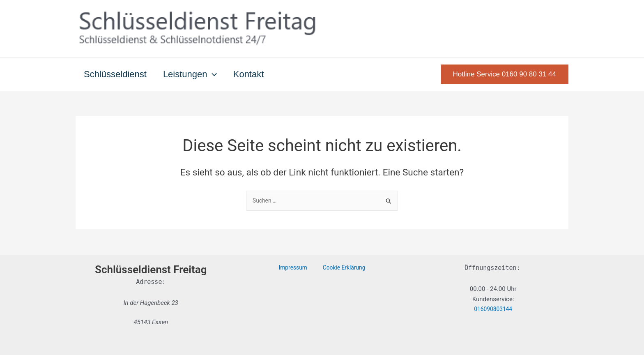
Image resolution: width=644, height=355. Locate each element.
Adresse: (151, 282)
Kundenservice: (493, 299)
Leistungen (192, 74)
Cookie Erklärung (341, 268)
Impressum (296, 268)
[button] (215, 74)
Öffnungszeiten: (492, 268)
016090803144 (493, 309)
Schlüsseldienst (116, 74)
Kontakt (253, 74)
